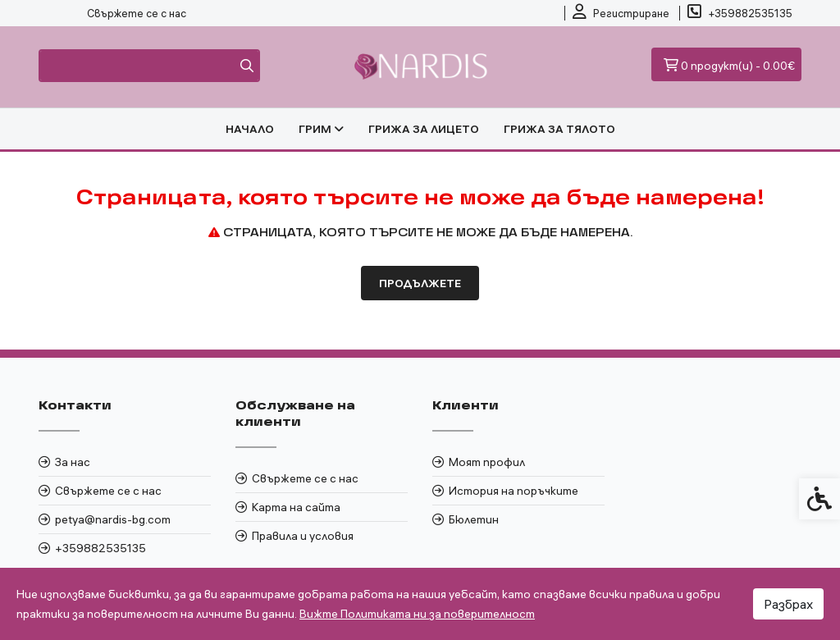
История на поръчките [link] (514, 491)
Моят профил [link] (487, 462)
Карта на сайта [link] (296, 507)
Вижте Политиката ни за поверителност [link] (417, 614)
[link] (621, 13)
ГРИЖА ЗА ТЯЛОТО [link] (559, 129)
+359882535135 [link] (100, 548)
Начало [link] (250, 129)
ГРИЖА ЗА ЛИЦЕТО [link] (424, 129)
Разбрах (788, 604)
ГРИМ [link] (321, 129)
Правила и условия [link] (303, 536)
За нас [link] (73, 462)
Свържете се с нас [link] (137, 13)
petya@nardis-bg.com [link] (113, 519)
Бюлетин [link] (474, 519)
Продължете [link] (420, 283)
